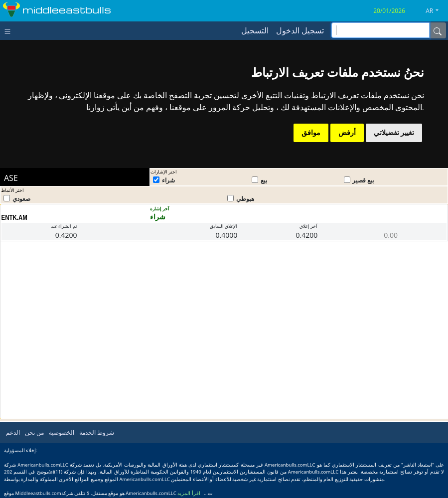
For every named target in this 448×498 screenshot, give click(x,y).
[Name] (438, 30)
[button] (436, 11)
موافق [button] (311, 133)
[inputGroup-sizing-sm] (380, 30)
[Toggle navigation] (10, 30)
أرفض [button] (347, 133)
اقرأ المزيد (189, 493)
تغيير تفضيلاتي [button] (394, 133)
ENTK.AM (14, 217)
